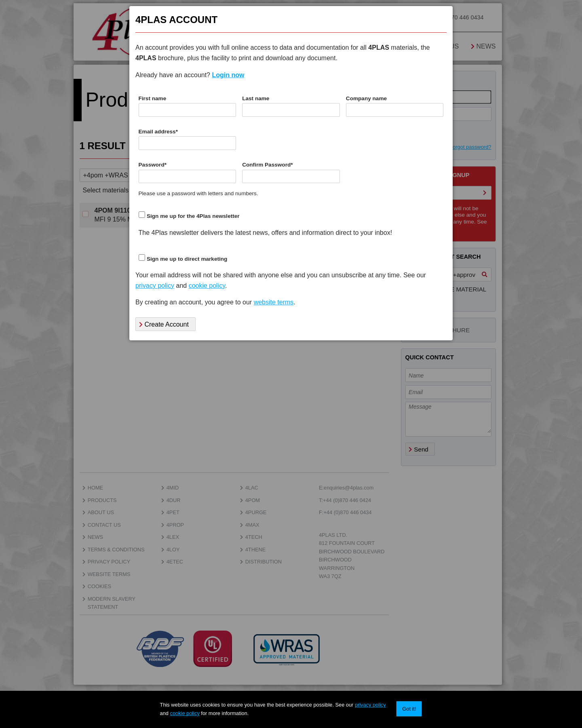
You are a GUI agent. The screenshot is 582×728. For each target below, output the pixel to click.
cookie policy (185, 713)
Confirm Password (267, 165)
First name (153, 98)
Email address (158, 132)
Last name (256, 98)
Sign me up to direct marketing (187, 259)
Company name (366, 98)
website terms (274, 302)
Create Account (164, 324)
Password (153, 165)
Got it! (409, 709)
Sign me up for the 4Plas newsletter (193, 216)
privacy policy (370, 705)
